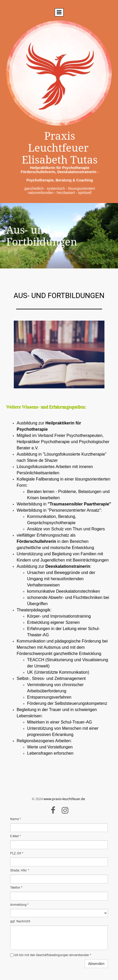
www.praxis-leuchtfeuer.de (64, 799)
